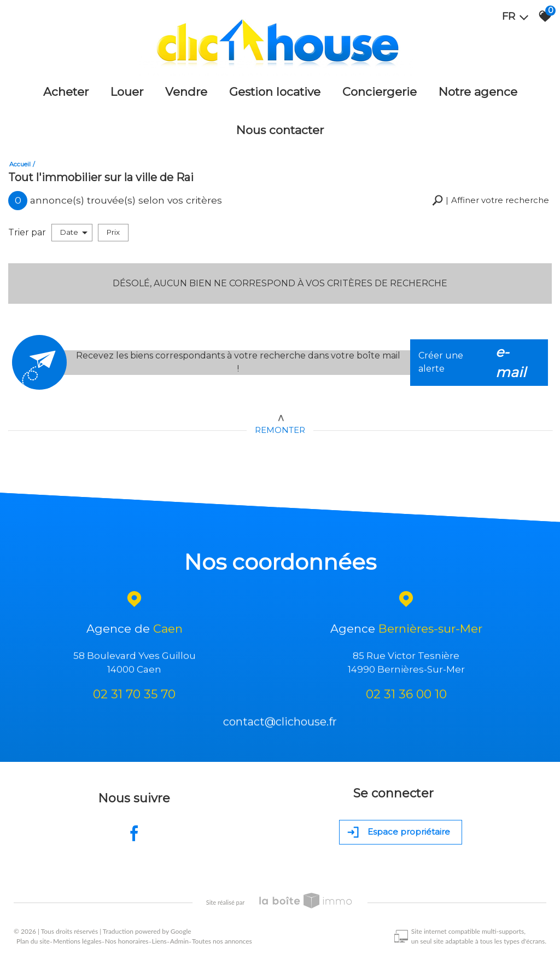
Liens (159, 941)
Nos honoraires (127, 941)
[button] (491, 201)
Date (74, 232)
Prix (113, 232)
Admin (179, 941)
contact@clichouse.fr (280, 725)
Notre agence (478, 92)
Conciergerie (380, 92)
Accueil (20, 164)
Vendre (186, 92)
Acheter (66, 92)
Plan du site (33, 941)
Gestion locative (275, 92)
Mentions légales (77, 941)
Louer (127, 92)
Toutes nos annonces (222, 941)
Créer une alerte (479, 363)
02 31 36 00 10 (406, 696)
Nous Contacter (280, 130)
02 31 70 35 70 (134, 696)
